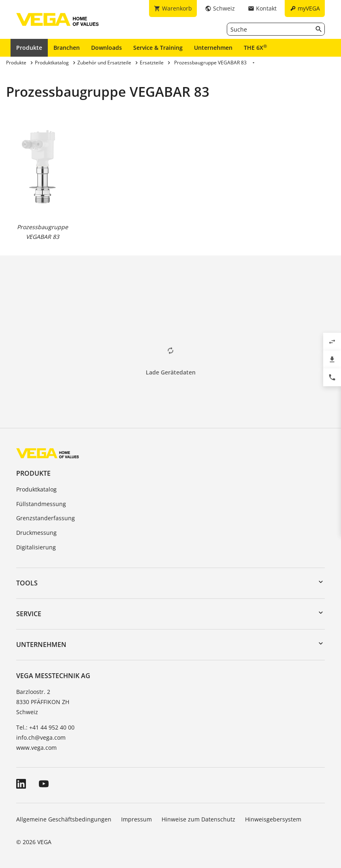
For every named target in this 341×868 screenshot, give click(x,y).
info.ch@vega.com (41, 737)
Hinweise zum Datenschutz (198, 819)
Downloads (107, 48)
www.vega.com (36, 748)
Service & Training (158, 48)
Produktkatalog (36, 489)
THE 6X (255, 47)
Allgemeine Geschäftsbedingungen (64, 819)
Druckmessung (36, 533)
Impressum (136, 819)
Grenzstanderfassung (46, 518)
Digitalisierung (36, 547)
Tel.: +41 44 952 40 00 (45, 727)
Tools (27, 583)
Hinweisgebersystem (273, 819)
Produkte (29, 48)
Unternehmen (213, 48)
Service (29, 614)
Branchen (67, 48)
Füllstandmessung (41, 504)
